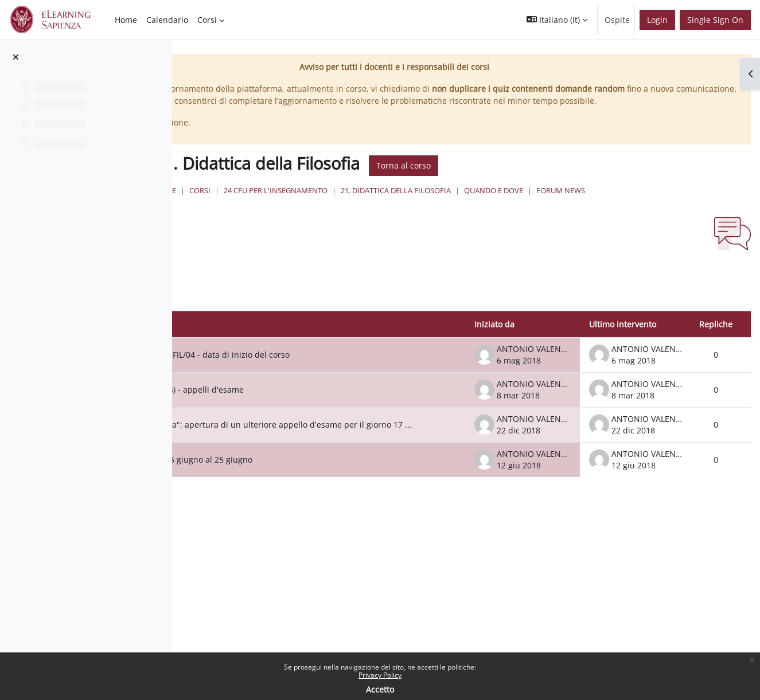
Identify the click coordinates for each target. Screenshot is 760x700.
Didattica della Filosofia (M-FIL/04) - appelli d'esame (346, 434)
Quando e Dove (660, 215)
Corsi (367, 215)
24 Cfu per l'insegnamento (443, 215)
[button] (557, 20)
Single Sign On (715, 20)
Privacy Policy (380, 675)
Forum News (358, 226)
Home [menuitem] (126, 20)
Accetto (380, 689)
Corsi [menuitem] (207, 20)
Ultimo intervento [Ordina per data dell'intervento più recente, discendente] (623, 359)
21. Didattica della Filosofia (563, 215)
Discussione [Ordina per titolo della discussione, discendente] (261, 359)
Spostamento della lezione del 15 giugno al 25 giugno (350, 512)
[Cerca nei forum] (284, 321)
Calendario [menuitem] (167, 20)
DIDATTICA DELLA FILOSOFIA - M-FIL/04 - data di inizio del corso (350, 394)
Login (657, 20)
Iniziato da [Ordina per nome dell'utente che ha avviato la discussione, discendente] (494, 359)
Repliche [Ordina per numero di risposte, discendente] (716, 359)
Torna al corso (570, 190)
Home (332, 215)
